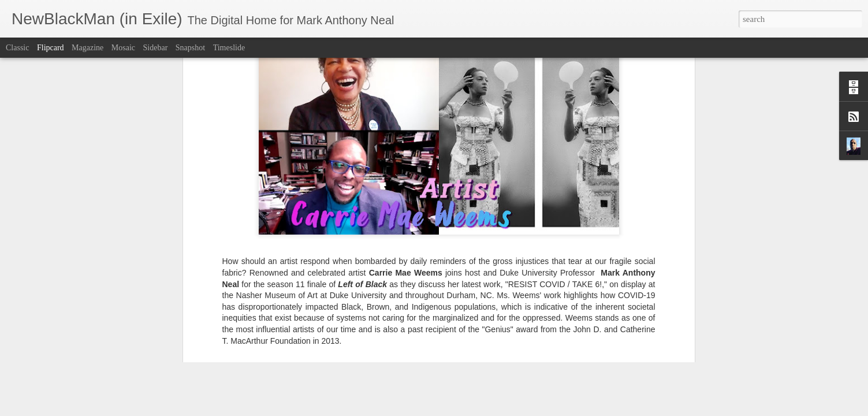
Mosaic (123, 48)
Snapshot (190, 48)
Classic (17, 48)
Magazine (87, 48)
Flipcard (51, 48)
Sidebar (156, 48)
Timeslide (229, 48)
